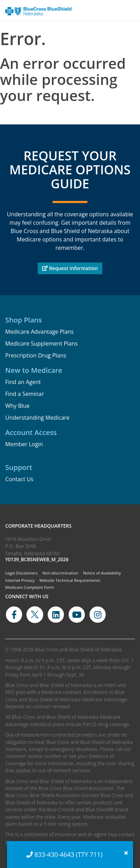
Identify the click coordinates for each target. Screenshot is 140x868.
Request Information (70, 268)
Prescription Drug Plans (36, 355)
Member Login (24, 444)
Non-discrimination (60, 573)
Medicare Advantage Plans (39, 332)
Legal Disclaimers (21, 573)
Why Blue (17, 406)
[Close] (126, 853)
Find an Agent (23, 382)
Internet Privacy (20, 580)
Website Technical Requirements (70, 580)
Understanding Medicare (37, 418)
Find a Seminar (25, 394)
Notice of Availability (102, 573)
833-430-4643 (55, 854)
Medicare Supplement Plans (41, 343)
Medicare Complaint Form (30, 587)
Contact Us (19, 479)
